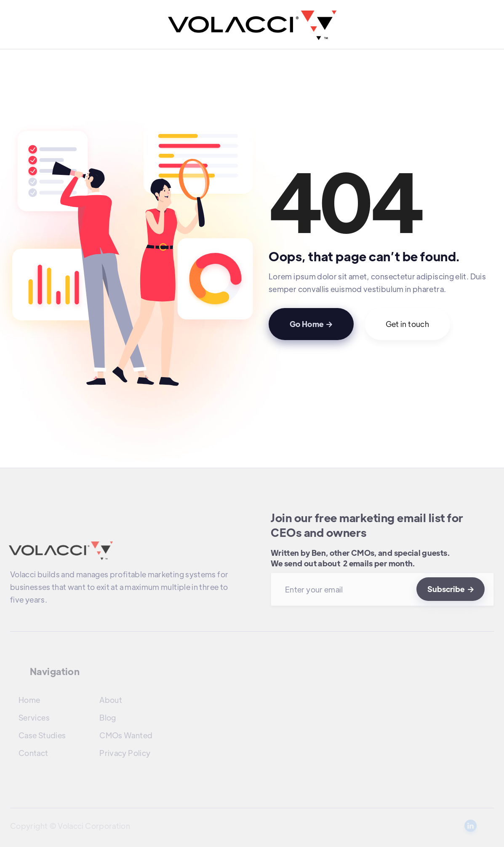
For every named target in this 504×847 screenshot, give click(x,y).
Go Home (311, 324)
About (111, 700)
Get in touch (407, 324)
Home (29, 700)
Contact (33, 753)
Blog (108, 717)
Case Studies (42, 735)
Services (34, 717)
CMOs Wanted (126, 735)
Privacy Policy (125, 753)
